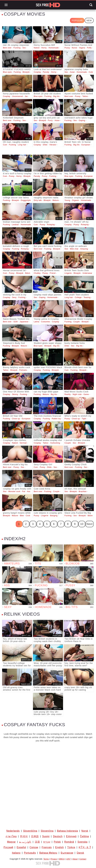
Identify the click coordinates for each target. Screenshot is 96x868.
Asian (72, 72)
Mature (56, 200)
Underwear (87, 273)
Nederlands (13, 831)
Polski (57, 842)
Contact (83, 859)
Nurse (75, 48)
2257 (69, 859)
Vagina (82, 48)
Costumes (46, 322)
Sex (24, 48)
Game (86, 394)
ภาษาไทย (11, 836)
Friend (53, 273)
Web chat (74, 249)
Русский (8, 847)
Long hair (22, 145)
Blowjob (26, 72)
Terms (46, 859)
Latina (36, 322)
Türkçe (71, 847)
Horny (44, 48)
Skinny (15, 394)
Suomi (46, 836)
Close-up (16, 419)
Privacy (54, 859)
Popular (77, 20)
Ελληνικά (71, 836)
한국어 (24, 836)
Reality (68, 394)
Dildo (45, 145)
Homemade (54, 48)
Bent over (7, 48)
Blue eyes (7, 72)
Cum (5, 145)
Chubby (37, 273)
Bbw (22, 516)
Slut (66, 249)
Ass (29, 491)
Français (47, 847)
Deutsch (58, 836)
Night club (77, 394)
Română (69, 842)
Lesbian (15, 225)
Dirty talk (38, 200)
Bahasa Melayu (48, 853)
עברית (47, 842)
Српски (34, 847)
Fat (24, 491)
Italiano (16, 853)
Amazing (84, 249)
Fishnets (23, 370)
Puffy (89, 48)
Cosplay (37, 72)
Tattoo (85, 96)
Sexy (14, 297)
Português (30, 853)
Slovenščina (30, 831)
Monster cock (14, 491)
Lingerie (68, 273)
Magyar (11, 842)
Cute (91, 72)
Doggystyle (26, 200)
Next (90, 524)
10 (82, 524)
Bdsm (28, 273)
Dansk (80, 853)
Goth (16, 322)
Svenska (82, 842)
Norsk (85, 831)
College (78, 297)
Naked (37, 48)
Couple (77, 322)
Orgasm (75, 200)
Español (21, 847)
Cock (28, 516)
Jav (26, 96)
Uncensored (17, 96)
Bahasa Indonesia (67, 831)
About (75, 859)
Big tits (56, 96)
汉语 (37, 842)
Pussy (67, 48)
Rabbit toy (56, 419)
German (23, 443)
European (86, 145)
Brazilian (83, 491)
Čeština (84, 836)
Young (67, 200)
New (89, 20)
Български (67, 853)
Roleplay (51, 225)
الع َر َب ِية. (25, 842)
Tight (84, 419)
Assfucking (55, 443)
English (59, 847)
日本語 (35, 836)
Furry (50, 120)
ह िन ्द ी (85, 847)
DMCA (62, 859)
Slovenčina (47, 831)
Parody (46, 72)
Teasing (87, 297)
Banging (54, 516)
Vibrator (53, 145)
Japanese (24, 322)
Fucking (17, 48)
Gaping (82, 120)
